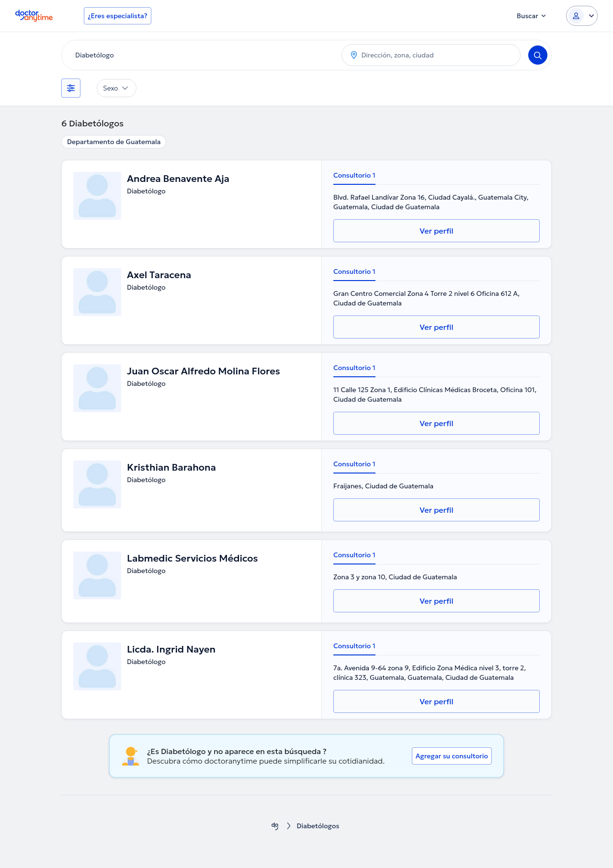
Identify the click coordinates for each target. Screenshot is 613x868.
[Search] (538, 55)
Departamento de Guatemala (114, 142)
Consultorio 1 (354, 175)
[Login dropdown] (582, 16)
